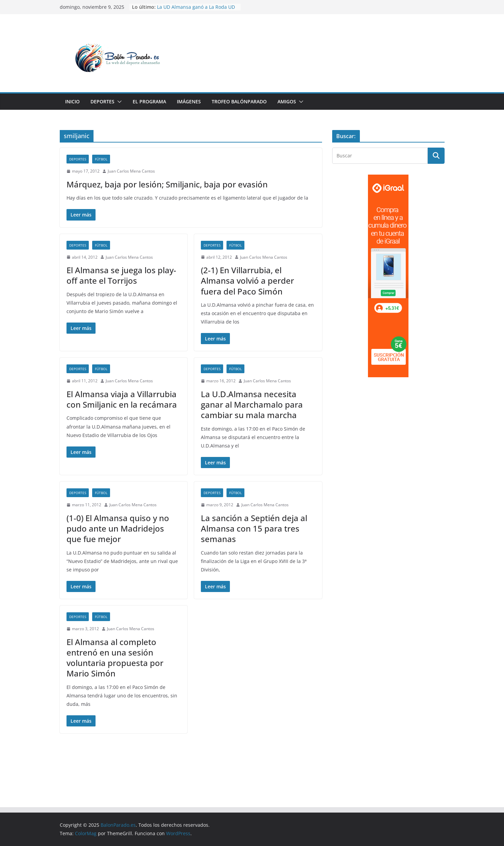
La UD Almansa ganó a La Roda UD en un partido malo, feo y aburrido (196, 10)
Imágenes (189, 101)
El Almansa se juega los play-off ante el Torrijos (121, 275)
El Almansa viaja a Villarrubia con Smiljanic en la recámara (122, 399)
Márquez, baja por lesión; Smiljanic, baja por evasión (167, 184)
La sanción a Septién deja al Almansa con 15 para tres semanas (254, 528)
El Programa (149, 101)
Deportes (102, 101)
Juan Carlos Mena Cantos (131, 171)
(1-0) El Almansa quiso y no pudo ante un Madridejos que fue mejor (118, 528)
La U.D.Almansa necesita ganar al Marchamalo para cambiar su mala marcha (252, 404)
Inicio (72, 101)
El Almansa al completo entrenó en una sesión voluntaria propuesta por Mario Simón (115, 658)
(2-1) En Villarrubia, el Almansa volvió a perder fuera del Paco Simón (247, 280)
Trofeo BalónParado (239, 101)
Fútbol (101, 159)
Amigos (287, 101)
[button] (118, 102)
